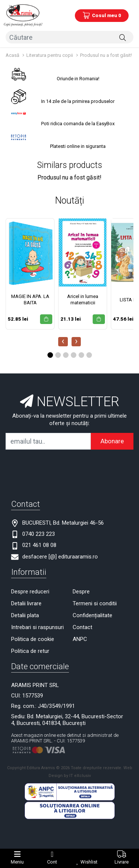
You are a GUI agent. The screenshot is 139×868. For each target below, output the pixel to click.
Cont (52, 862)
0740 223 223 (39, 534)
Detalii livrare (26, 603)
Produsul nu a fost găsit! (106, 55)
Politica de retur (30, 651)
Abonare (112, 441)
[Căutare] (123, 37)
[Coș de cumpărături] (102, 16)
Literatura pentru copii (50, 55)
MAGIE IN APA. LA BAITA (30, 299)
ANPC (80, 639)
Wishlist (89, 862)
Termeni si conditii (95, 603)
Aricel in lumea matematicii (83, 299)
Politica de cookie (33, 639)
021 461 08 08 (39, 545)
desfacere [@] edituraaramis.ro (60, 557)
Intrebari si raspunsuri (37, 627)
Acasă (12, 55)
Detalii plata (25, 615)
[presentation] (63, 342)
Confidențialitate (92, 615)
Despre (81, 592)
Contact (82, 627)
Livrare (122, 862)
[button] (50, 355)
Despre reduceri (30, 592)
